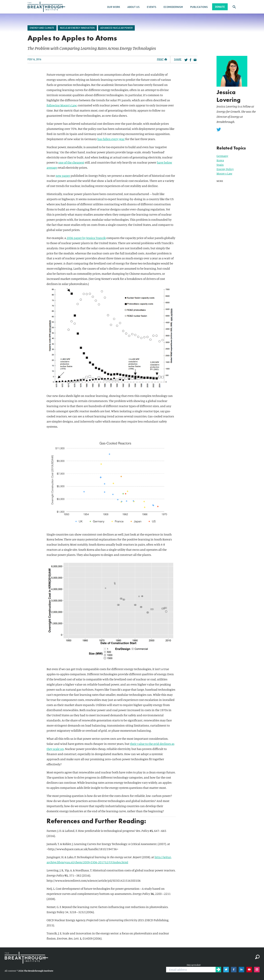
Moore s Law (224, 173)
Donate (220, 7)
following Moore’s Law (62, 105)
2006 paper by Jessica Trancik (86, 238)
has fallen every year (111, 139)
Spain (220, 165)
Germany (222, 156)
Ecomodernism (173, 7)
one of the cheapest (71, 162)
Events (152, 7)
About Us (133, 7)
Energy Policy (225, 169)
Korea (220, 160)
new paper (63, 176)
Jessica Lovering (229, 96)
